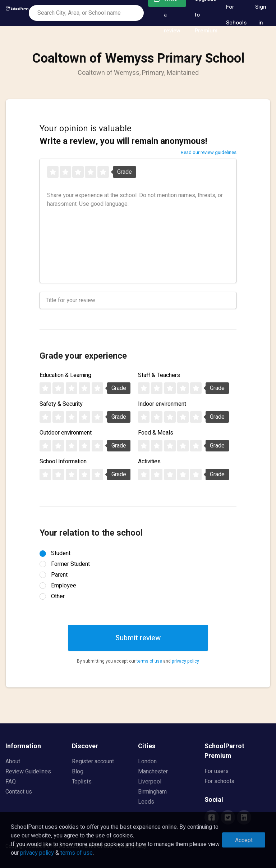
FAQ (11, 782)
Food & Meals (156, 433)
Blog (78, 772)
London (147, 762)
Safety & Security (61, 404)
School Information (63, 462)
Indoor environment (162, 404)
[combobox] (86, 13)
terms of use (149, 661)
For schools (219, 781)
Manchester (153, 772)
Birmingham (152, 792)
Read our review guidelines (209, 152)
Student (61, 553)
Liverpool (150, 782)
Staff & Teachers (159, 375)
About (13, 762)
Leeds (146, 802)
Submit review (138, 638)
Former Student (70, 564)
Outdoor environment (66, 433)
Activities (149, 462)
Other (58, 596)
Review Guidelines (28, 772)
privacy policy (185, 661)
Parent (59, 575)
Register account (93, 762)
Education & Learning (65, 375)
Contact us (19, 792)
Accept (244, 840)
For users (217, 771)
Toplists (82, 782)
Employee (64, 586)
